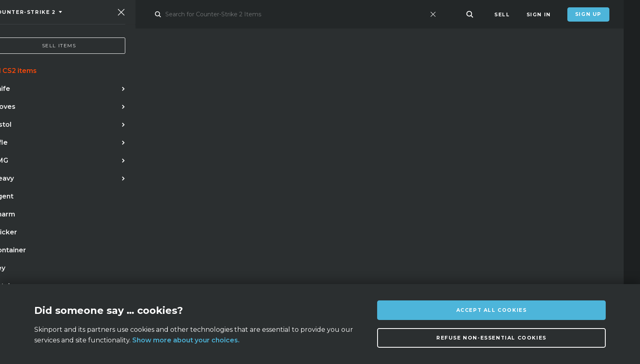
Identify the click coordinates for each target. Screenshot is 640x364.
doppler (106, 200)
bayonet (34, 217)
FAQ (176, 272)
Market (142, 14)
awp (139, 200)
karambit (65, 200)
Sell (502, 14)
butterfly (174, 200)
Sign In (539, 14)
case (99, 217)
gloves (214, 200)
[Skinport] (64, 14)
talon (69, 217)
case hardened (262, 200)
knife (29, 200)
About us (108, 272)
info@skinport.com (573, 270)
